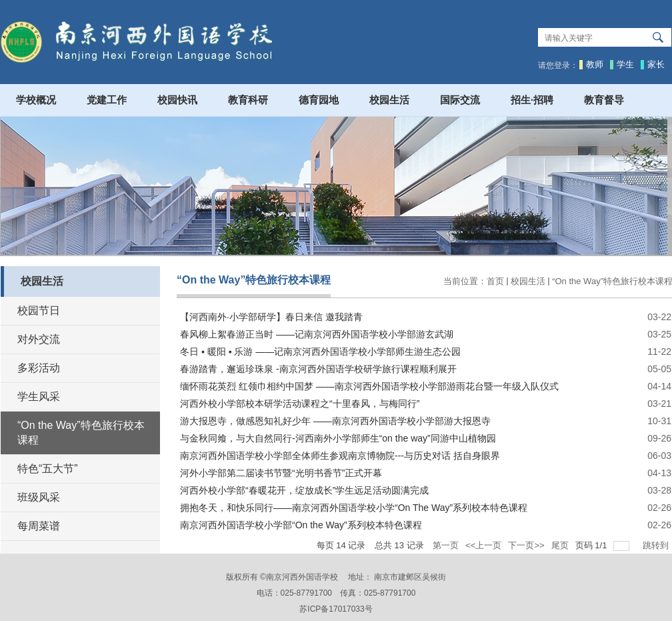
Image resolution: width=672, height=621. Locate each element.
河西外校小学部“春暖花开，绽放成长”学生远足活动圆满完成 (304, 490)
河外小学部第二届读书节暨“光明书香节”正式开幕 (281, 473)
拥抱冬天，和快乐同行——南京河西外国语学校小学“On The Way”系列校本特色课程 (354, 508)
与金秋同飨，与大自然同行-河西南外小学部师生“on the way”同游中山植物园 (338, 438)
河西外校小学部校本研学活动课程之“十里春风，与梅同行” (300, 404)
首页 (495, 281)
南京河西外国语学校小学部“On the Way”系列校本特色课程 (301, 525)
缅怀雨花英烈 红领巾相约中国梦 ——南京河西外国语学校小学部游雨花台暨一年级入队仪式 (369, 386)
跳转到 (657, 545)
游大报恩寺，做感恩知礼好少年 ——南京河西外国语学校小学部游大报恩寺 (335, 421)
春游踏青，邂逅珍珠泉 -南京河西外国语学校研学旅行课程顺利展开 (318, 369)
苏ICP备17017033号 (336, 609)
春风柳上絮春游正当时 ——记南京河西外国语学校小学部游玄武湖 (317, 334)
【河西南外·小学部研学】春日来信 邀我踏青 (271, 317)
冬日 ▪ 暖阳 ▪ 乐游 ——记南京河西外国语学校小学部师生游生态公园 (320, 352)
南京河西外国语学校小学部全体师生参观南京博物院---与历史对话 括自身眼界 (340, 456)
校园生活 (528, 281)
